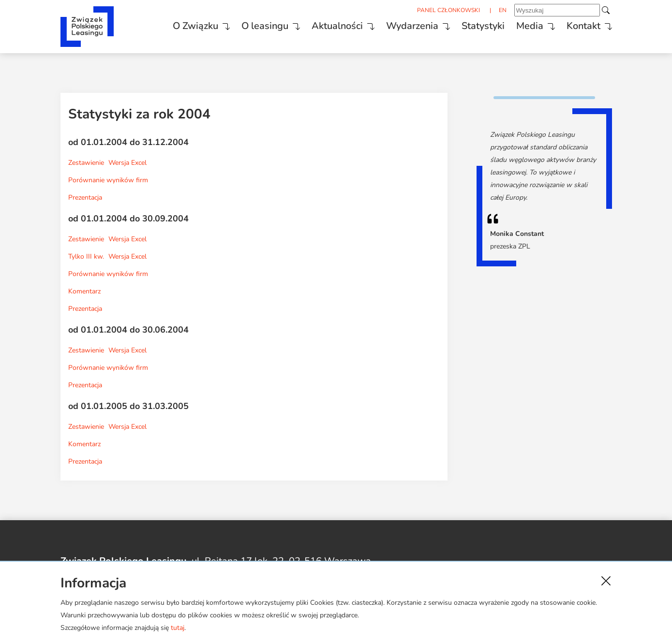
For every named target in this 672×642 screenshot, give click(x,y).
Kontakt (583, 26)
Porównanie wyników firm (108, 180)
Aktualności (337, 26)
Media (530, 26)
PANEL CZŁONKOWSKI (448, 10)
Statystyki (483, 26)
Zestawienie (86, 163)
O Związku (195, 26)
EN (503, 10)
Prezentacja (85, 197)
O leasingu (265, 26)
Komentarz (84, 291)
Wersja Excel (127, 163)
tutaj (178, 628)
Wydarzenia (412, 26)
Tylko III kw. (86, 256)
